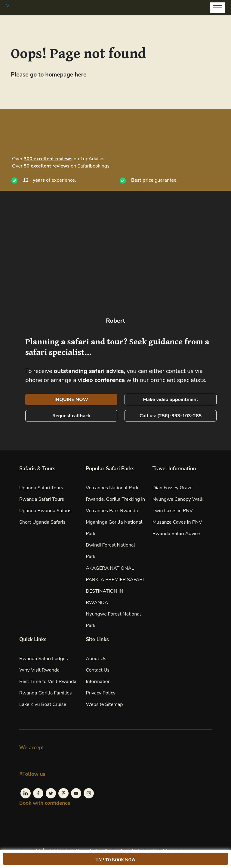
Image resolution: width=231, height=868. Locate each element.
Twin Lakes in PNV (173, 511)
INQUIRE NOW (71, 400)
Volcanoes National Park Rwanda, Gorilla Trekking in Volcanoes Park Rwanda (115, 499)
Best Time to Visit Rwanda (48, 682)
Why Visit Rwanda (39, 670)
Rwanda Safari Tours (42, 499)
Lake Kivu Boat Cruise (43, 704)
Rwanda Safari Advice (176, 534)
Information (98, 682)
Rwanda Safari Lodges (44, 659)
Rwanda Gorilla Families (46, 693)
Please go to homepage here (49, 75)
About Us (96, 659)
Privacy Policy (101, 693)
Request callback (71, 416)
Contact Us (98, 670)
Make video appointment (170, 400)
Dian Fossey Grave (172, 488)
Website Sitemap (104, 704)
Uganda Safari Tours (41, 488)
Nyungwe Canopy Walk (178, 499)
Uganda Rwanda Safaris (45, 511)
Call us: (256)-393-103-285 (171, 416)
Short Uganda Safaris (42, 522)
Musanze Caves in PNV (177, 522)
